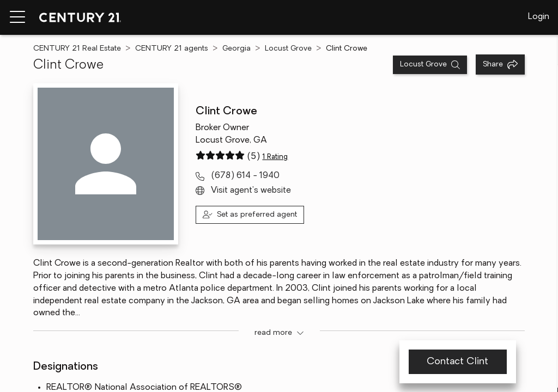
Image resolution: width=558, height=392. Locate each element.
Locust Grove (288, 49)
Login (539, 17)
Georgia (236, 49)
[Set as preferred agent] (250, 215)
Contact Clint (457, 362)
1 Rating (275, 157)
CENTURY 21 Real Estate (77, 49)
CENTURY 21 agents (172, 49)
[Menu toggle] (17, 17)
